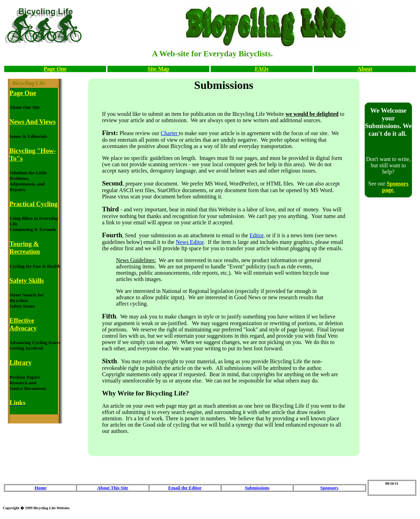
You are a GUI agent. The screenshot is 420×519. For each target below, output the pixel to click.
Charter (170, 133)
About (365, 69)
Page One (55, 69)
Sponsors (329, 488)
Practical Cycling (34, 204)
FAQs (262, 69)
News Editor (190, 242)
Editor (256, 235)
